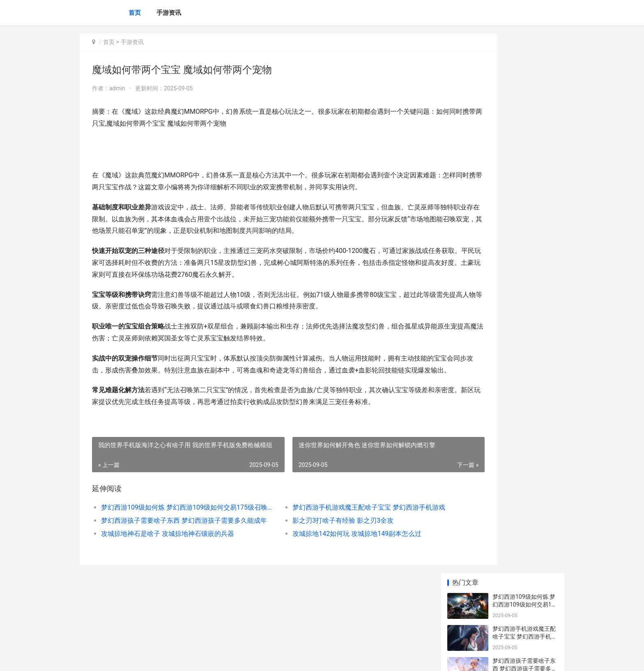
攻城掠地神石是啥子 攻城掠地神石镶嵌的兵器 (168, 581)
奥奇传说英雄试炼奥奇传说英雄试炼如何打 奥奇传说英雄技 (525, 317)
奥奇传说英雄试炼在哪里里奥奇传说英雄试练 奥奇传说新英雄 (525, 253)
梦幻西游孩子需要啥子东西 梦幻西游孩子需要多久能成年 (173, 568)
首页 (135, 13)
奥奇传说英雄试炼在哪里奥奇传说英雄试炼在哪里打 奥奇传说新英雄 (524, 349)
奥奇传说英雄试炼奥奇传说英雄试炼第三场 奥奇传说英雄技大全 (525, 285)
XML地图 (228, 658)
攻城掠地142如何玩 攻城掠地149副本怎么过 (325, 581)
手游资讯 (169, 13)
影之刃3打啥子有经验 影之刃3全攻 (311, 568)
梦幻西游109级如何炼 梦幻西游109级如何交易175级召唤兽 (173, 555)
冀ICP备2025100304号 (191, 658)
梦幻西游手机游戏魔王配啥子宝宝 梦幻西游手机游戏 (332, 555)
